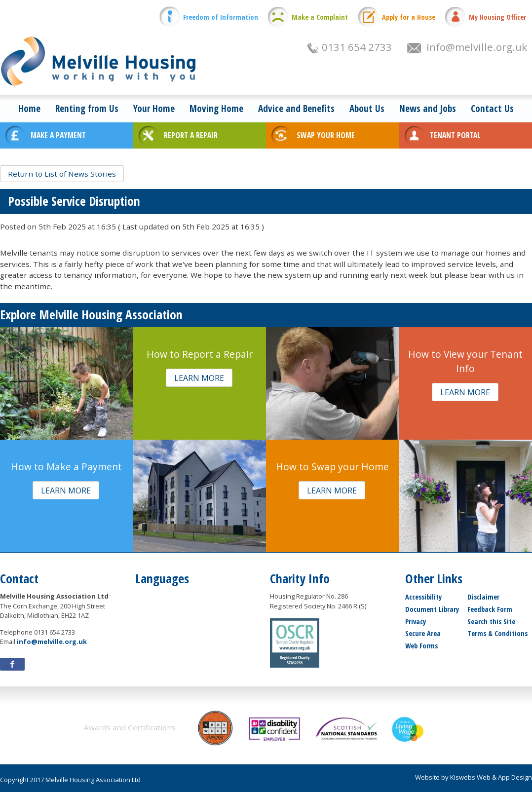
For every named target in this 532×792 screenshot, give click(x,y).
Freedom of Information (221, 17)
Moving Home (216, 108)
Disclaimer (483, 597)
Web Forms (421, 646)
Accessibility (423, 597)
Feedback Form (490, 609)
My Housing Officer (497, 17)
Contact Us (492, 108)
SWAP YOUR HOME (326, 135)
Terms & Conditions (497, 633)
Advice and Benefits (296, 108)
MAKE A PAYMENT (58, 135)
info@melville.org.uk (477, 47)
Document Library (432, 609)
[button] (62, 174)
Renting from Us (87, 108)
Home (29, 108)
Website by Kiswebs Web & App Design (474, 777)
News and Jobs (428, 108)
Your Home (154, 108)
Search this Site (491, 622)
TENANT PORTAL (455, 135)
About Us (367, 108)
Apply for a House (409, 17)
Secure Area (423, 633)
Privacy (416, 622)
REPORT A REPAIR (191, 135)
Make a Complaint (320, 17)
